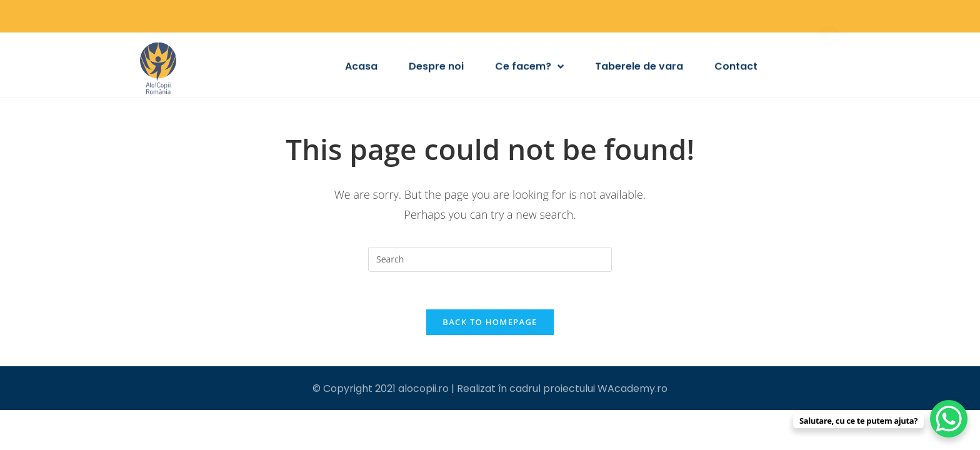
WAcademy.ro (632, 389)
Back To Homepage (490, 322)
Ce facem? (529, 68)
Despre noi (436, 68)
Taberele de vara (639, 68)
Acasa (361, 68)
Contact (736, 68)
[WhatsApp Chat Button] (949, 419)
